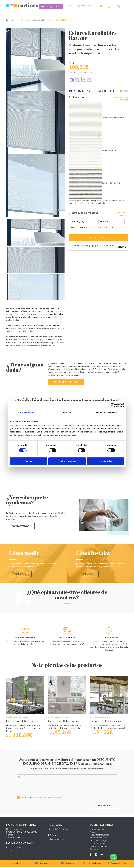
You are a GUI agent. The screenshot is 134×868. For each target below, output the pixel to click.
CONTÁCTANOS (21, 526)
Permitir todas (105, 461)
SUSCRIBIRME (104, 806)
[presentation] (31, 788)
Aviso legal (17, 864)
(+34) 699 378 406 (79, 6)
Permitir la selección (67, 461)
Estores (15, 20)
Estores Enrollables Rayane (61, 20)
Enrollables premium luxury (33, 20)
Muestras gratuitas (51, 7)
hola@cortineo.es (56, 840)
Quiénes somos (97, 830)
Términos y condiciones (92, 864)
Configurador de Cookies (117, 864)
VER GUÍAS (21, 574)
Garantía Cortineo (98, 845)
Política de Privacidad (41, 798)
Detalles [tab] (67, 412)
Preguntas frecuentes (100, 836)
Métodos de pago (98, 842)
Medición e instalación (100, 839)
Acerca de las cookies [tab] (106, 412)
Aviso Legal (58, 798)
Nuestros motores (98, 833)
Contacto (94, 850)
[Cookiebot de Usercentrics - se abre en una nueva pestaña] (112, 405)
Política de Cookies (67, 864)
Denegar (29, 461)
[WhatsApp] (113, 857)
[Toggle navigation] (128, 6)
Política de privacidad (42, 864)
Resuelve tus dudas (66, 382)
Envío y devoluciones (99, 847)
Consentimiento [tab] (28, 412)
